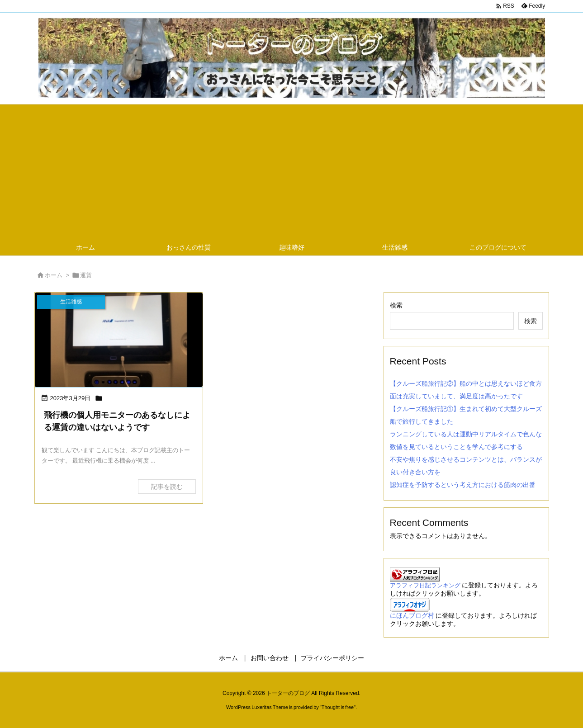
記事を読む (167, 487)
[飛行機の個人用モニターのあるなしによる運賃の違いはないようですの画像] (119, 340)
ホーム (54, 275)
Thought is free (338, 707)
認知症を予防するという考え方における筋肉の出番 (463, 485)
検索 (396, 305)
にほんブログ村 (412, 615)
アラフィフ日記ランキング (425, 586)
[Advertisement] (292, 172)
